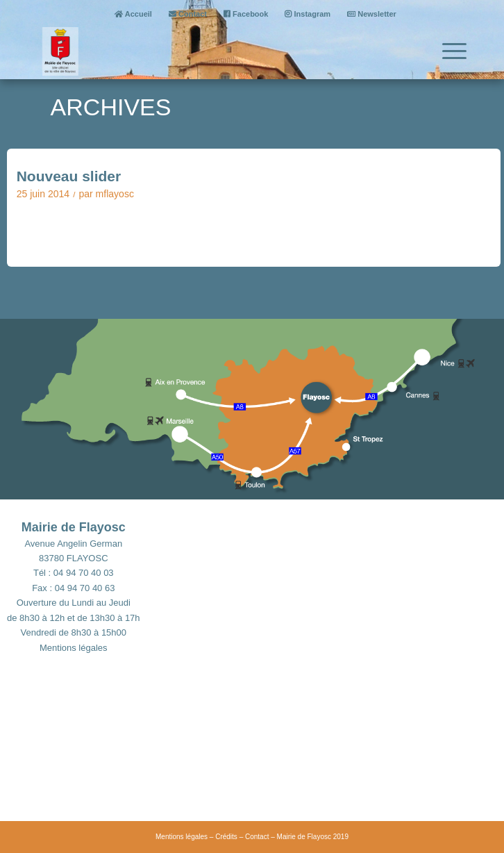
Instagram (308, 14)
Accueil (133, 14)
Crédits (226, 837)
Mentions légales (74, 648)
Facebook (246, 14)
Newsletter (372, 14)
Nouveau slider (69, 176)
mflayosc (115, 194)
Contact (188, 14)
